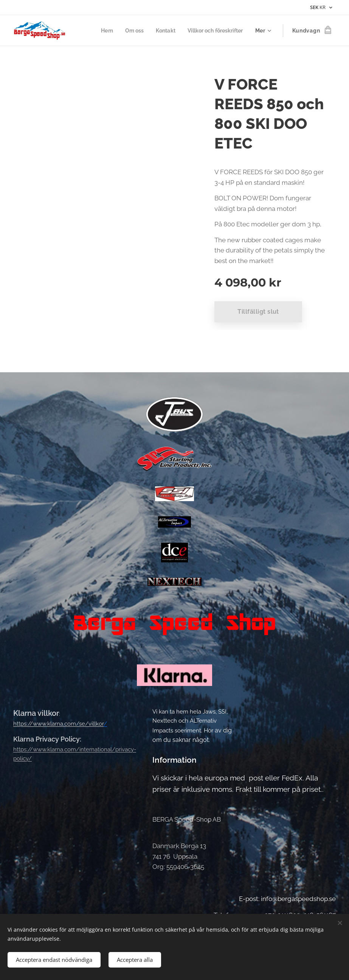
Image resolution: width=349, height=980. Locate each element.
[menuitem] (100, 31)
